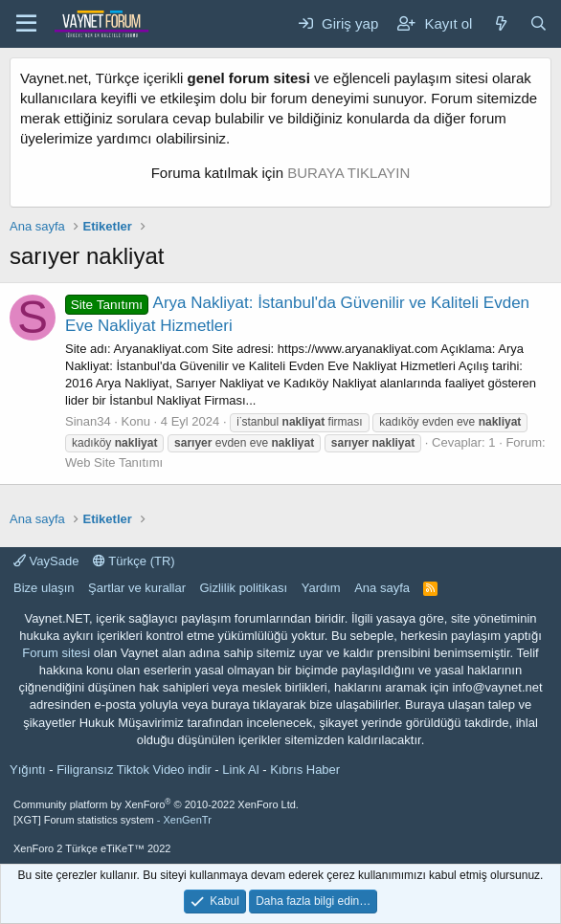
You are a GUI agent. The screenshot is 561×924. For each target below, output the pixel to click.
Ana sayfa (382, 588)
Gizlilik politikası (243, 588)
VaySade (46, 561)
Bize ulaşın (44, 588)
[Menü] (26, 24)
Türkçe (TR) (134, 561)
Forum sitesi (56, 653)
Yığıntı (28, 770)
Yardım (321, 588)
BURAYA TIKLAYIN (348, 173)
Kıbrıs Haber (305, 770)
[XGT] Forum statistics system (112, 820)
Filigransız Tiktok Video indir (134, 770)
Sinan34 (88, 421)
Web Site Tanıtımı (114, 462)
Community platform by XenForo (156, 804)
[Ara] (539, 23)
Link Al (240, 770)
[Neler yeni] (500, 23)
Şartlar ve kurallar (137, 588)
